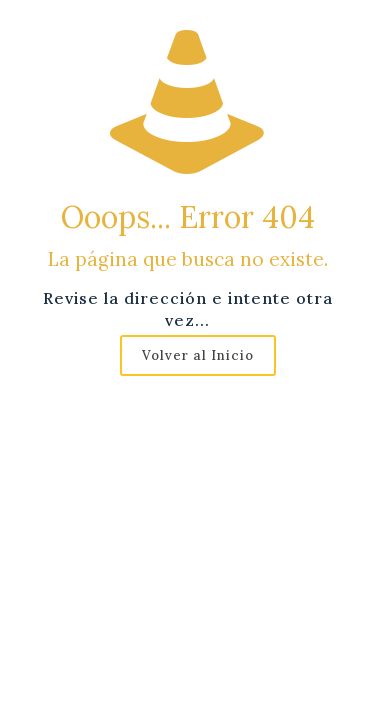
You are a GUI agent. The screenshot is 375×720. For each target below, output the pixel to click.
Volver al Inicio (198, 355)
